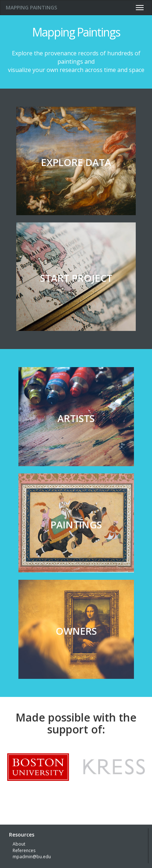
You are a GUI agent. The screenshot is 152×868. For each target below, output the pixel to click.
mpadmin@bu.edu (32, 857)
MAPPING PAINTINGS (31, 7)
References (24, 850)
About (19, 844)
